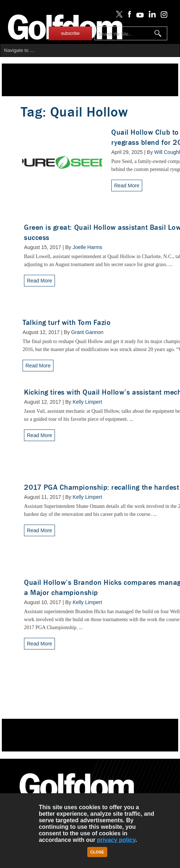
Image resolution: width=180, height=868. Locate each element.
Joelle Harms (88, 247)
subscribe (70, 33)
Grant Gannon (87, 332)
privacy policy (116, 840)
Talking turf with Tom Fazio (67, 323)
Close (97, 852)
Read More (127, 186)
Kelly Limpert (87, 402)
